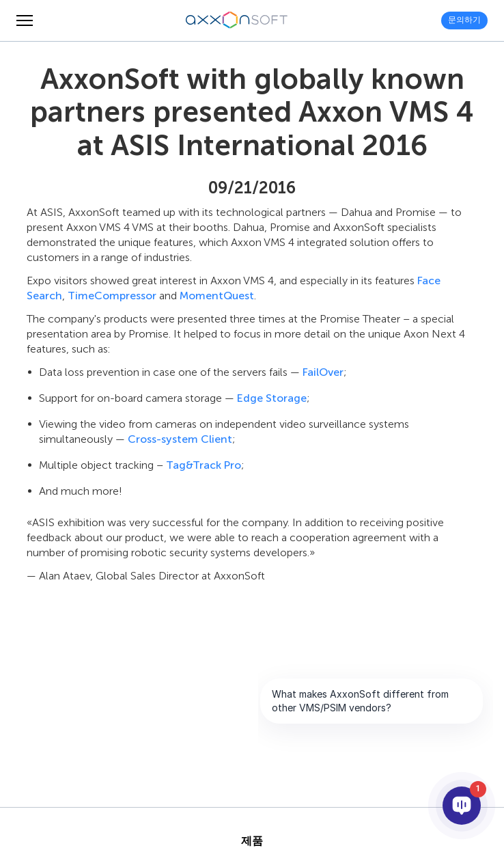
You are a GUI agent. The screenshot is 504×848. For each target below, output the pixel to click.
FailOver (323, 372)
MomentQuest (217, 296)
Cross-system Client (180, 439)
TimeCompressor (112, 296)
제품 (252, 841)
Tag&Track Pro (204, 465)
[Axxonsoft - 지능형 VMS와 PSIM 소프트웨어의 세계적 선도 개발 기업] (237, 20)
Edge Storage (272, 398)
